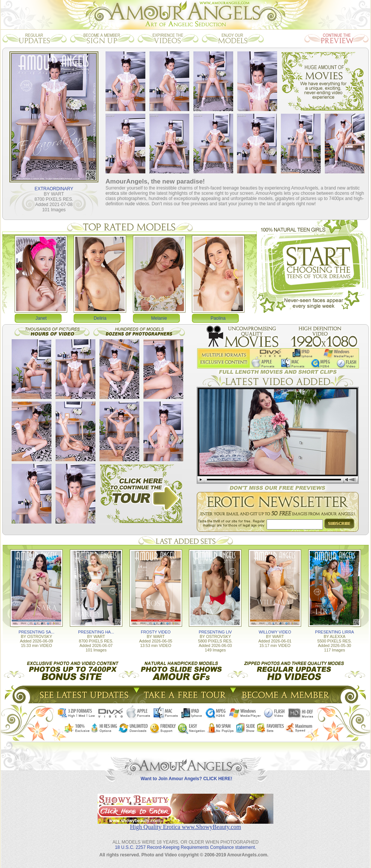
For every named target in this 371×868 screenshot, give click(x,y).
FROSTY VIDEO (156, 632)
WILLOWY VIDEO (275, 632)
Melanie (159, 318)
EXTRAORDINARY (54, 189)
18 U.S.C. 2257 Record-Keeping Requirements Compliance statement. (185, 847)
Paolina (218, 318)
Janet (41, 318)
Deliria (100, 318)
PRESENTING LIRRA (335, 632)
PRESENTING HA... (96, 632)
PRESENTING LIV (215, 632)
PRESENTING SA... (36, 632)
